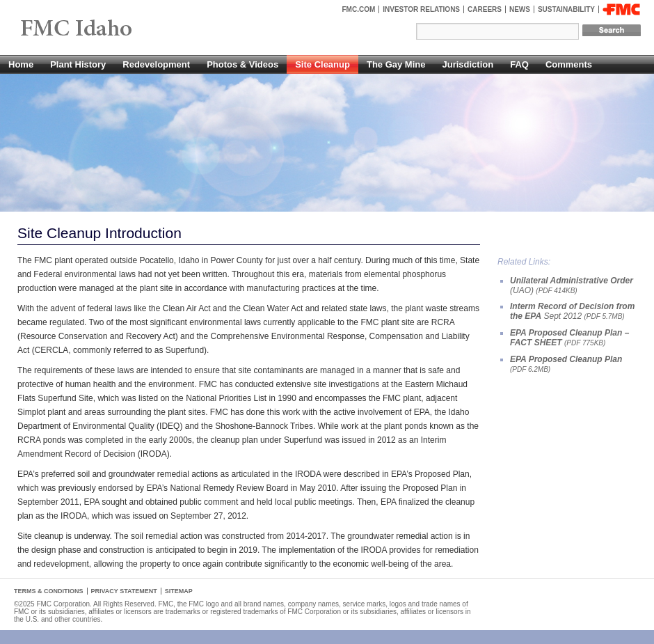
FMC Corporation (621, 9)
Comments (569, 64)
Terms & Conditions (49, 591)
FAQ (519, 64)
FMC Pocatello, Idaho (109, 29)
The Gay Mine (396, 64)
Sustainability (566, 9)
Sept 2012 (572, 311)
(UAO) (572, 285)
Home (21, 64)
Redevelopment (156, 64)
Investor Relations (421, 9)
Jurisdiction (468, 64)
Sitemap (179, 591)
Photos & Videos (242, 64)
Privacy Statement (124, 591)
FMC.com (359, 9)
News (520, 9)
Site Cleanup (322, 64)
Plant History (78, 64)
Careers (485, 9)
